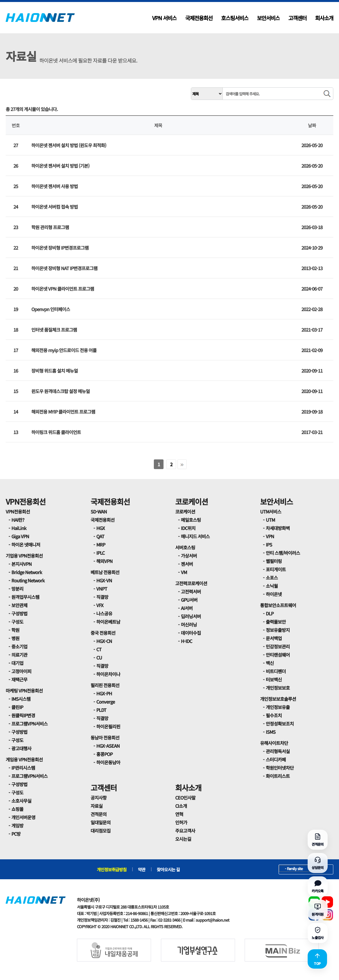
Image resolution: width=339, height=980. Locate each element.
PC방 (16, 834)
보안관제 (19, 605)
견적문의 (99, 814)
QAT (100, 536)
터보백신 (274, 679)
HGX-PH (104, 693)
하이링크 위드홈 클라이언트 (56, 432)
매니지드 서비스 (195, 536)
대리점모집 (101, 831)
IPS (269, 545)
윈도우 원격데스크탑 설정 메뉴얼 (61, 391)
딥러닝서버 (191, 616)
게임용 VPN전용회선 (24, 759)
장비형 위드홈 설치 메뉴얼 (55, 371)
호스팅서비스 (235, 18)
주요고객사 (185, 831)
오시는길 (183, 839)
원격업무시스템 (25, 597)
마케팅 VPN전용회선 (24, 691)
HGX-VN (104, 580)
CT (99, 649)
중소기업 (19, 646)
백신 (270, 663)
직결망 (102, 597)
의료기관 (19, 655)
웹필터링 (274, 561)
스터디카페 (276, 759)
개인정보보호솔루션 (278, 699)
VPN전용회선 (26, 501)
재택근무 (19, 679)
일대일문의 (101, 822)
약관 (142, 869)
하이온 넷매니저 (26, 545)
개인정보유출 (278, 707)
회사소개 (324, 18)
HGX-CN (104, 641)
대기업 (17, 663)
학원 (15, 630)
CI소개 (181, 806)
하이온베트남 (108, 622)
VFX (100, 605)
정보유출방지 (278, 630)
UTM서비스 (271, 511)
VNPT (102, 589)
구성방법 (19, 613)
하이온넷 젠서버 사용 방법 (55, 186)
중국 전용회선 (103, 633)
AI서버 (187, 608)
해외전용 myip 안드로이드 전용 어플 (64, 350)
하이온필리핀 (108, 726)
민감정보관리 (278, 646)
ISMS (271, 732)
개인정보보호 (278, 688)
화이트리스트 (278, 776)
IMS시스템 (21, 699)
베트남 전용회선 (105, 572)
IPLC (100, 553)
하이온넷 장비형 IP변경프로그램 (60, 248)
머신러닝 (189, 624)
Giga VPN (20, 536)
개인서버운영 (23, 817)
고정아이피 (21, 671)
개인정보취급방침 (112, 869)
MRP (101, 545)
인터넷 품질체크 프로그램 (54, 330)
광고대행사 (21, 748)
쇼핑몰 (17, 809)
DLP (270, 613)
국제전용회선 (199, 18)
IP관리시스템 (23, 768)
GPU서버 (189, 600)
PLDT (101, 710)
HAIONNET (40, 18)
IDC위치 (188, 528)
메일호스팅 (191, 520)
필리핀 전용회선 (105, 685)
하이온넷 (274, 594)
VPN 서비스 (164, 18)
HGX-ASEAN (108, 746)
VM (184, 572)
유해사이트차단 (274, 743)
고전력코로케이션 (191, 583)
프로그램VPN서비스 (29, 724)
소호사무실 (21, 801)
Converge (106, 702)
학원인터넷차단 (280, 768)
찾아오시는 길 (168, 869)
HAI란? (18, 520)
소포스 (272, 578)
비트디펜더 (276, 671)
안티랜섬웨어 (278, 655)
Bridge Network (27, 572)
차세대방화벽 (278, 528)
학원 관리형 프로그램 (50, 227)
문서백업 (274, 638)
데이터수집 (191, 633)
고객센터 (297, 18)
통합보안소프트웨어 (278, 605)
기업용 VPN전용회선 (24, 556)
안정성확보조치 (280, 724)
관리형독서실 (278, 751)
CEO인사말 (185, 798)
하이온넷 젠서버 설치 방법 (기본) (60, 166)
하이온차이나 (108, 674)
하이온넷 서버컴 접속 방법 (55, 207)
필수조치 (274, 715)
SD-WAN (99, 511)
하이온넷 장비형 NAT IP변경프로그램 (64, 268)
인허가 (181, 822)
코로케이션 (192, 501)
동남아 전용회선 (105, 737)
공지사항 (99, 798)
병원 (15, 638)
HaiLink (19, 528)
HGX (101, 528)
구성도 (17, 622)
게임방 (17, 825)
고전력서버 (191, 591)
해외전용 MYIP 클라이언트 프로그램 (63, 412)
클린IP (17, 707)
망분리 (17, 589)
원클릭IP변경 (23, 715)
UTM (270, 520)
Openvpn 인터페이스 (51, 309)
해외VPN (104, 561)
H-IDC (186, 641)
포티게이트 (276, 569)
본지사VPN (22, 564)
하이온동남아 (108, 762)
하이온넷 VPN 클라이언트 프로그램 (63, 289)
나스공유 (104, 613)
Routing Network (28, 580)
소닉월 (272, 586)
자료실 (97, 806)
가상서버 (189, 556)
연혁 (179, 814)
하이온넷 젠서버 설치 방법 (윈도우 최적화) (69, 145)
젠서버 (187, 564)
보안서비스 (268, 18)
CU (99, 658)
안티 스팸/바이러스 (283, 553)
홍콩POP (104, 754)
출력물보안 (276, 622)
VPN (270, 536)
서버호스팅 (185, 547)
